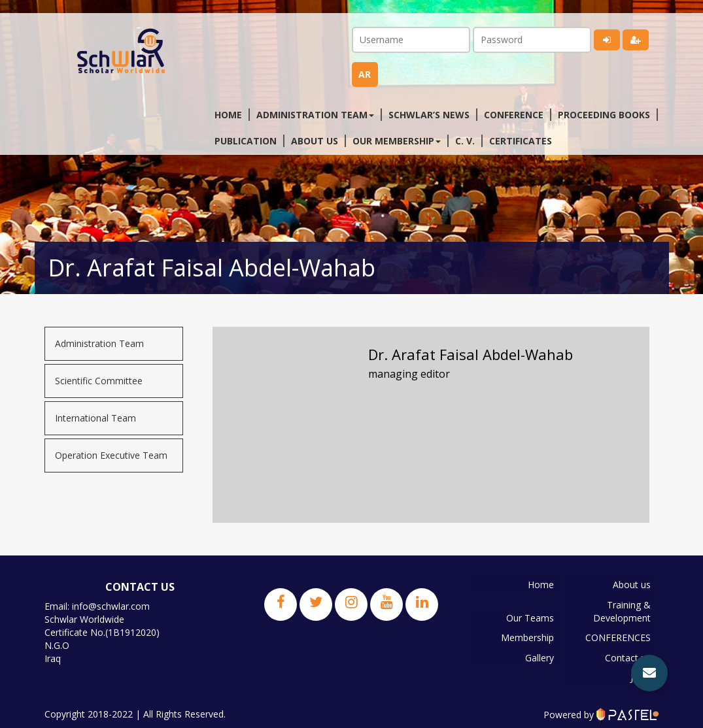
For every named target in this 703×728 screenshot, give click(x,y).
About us (315, 141)
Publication (246, 141)
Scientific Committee (99, 381)
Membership (527, 637)
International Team (95, 418)
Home (228, 115)
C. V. (465, 141)
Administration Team (99, 343)
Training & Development (621, 611)
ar (365, 74)
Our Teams (530, 617)
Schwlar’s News (429, 115)
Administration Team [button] (315, 115)
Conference (514, 115)
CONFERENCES (617, 637)
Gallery (540, 656)
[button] (649, 673)
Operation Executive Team (111, 455)
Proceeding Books (604, 115)
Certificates (521, 141)
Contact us (627, 656)
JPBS (640, 676)
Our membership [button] (397, 141)
